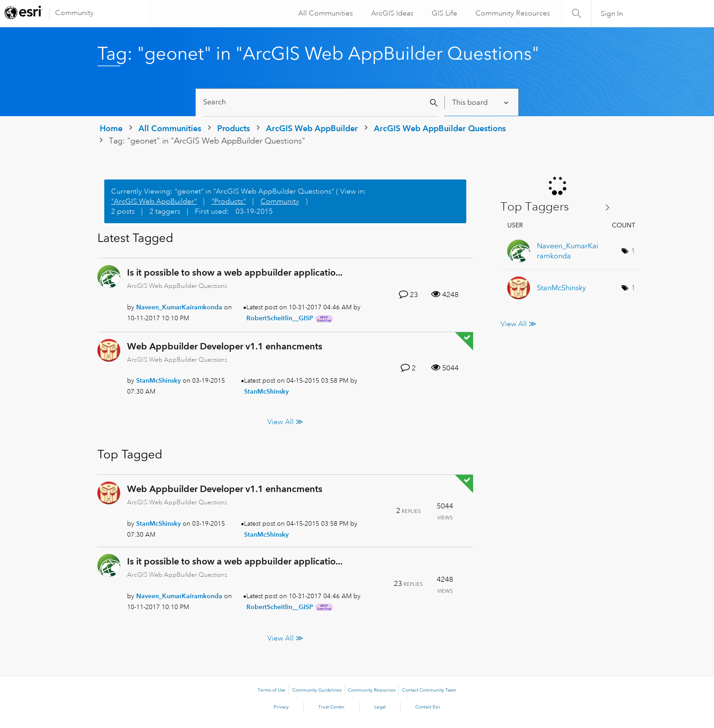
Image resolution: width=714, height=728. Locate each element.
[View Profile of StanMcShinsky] (158, 380)
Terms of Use (272, 690)
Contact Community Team (429, 690)
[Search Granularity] (481, 102)
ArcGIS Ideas (391, 13)
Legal (380, 707)
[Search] (321, 102)
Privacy (281, 707)
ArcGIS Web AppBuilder (312, 128)
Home (111, 128)
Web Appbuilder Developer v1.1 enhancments (225, 346)
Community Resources (512, 13)
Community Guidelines (317, 690)
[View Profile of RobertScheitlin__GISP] (280, 318)
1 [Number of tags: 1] (633, 251)
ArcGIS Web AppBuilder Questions (440, 128)
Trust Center (331, 707)
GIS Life (444, 13)
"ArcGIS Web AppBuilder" (154, 201)
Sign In (612, 14)
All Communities (325, 13)
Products (234, 128)
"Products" (229, 201)
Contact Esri (428, 707)
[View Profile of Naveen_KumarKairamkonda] (179, 307)
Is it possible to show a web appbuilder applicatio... (235, 272)
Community (74, 13)
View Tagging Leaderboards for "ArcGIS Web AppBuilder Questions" (558, 207)
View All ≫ (285, 421)
